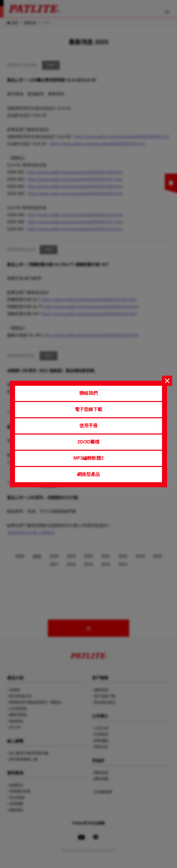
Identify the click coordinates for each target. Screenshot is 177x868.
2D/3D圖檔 (88, 442)
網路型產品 (88, 474)
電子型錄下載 (88, 409)
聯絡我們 (88, 393)
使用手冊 (88, 426)
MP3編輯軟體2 (88, 458)
